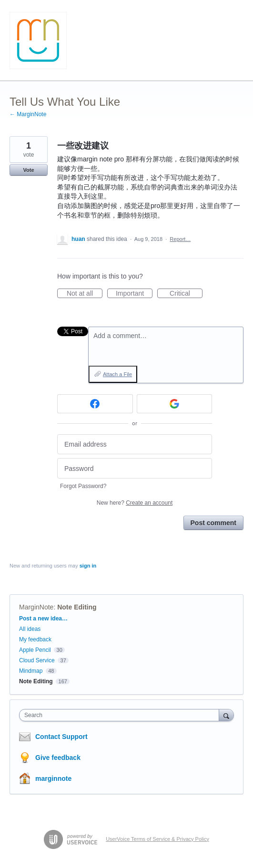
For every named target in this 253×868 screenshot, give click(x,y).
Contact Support (61, 737)
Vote (28, 170)
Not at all (85, 294)
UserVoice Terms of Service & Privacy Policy (157, 839)
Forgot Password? (83, 486)
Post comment (213, 523)
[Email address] (135, 444)
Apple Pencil (35, 650)
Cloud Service (37, 660)
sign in (88, 566)
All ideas (30, 629)
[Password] (135, 468)
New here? (135, 503)
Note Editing (77, 607)
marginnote (53, 778)
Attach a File (117, 374)
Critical (186, 294)
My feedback (35, 639)
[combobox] (121, 715)
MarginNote (36, 607)
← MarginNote (28, 114)
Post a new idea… (43, 619)
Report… (180, 239)
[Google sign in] (175, 404)
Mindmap (31, 671)
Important (134, 294)
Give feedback (58, 758)
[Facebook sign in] (95, 404)
